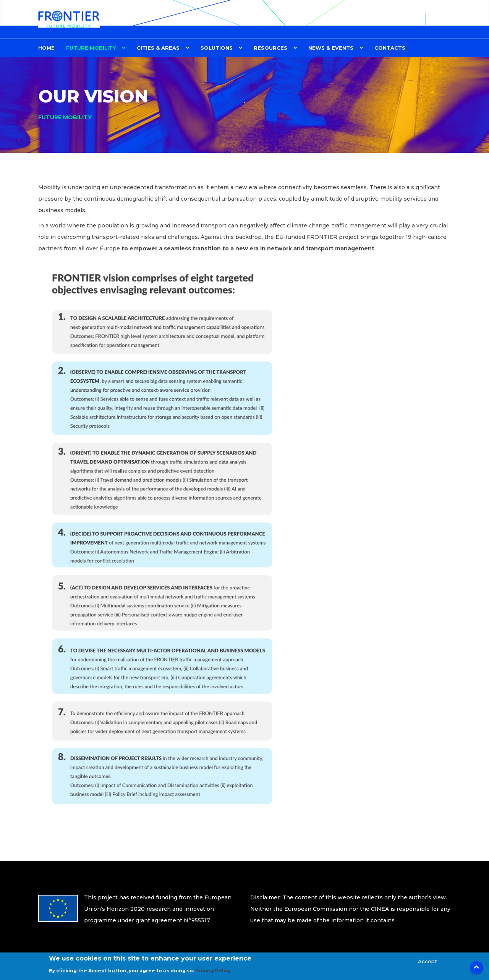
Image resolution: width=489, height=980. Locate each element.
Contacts (390, 48)
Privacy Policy (213, 972)
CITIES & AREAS (158, 48)
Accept (427, 962)
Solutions (217, 48)
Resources (270, 48)
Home (46, 48)
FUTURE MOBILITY (91, 48)
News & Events (331, 48)
